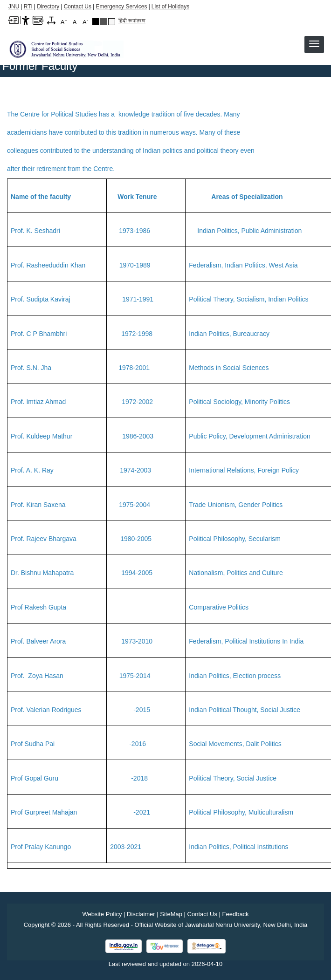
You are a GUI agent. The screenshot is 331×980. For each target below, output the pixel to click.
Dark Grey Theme (104, 22)
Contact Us (78, 7)
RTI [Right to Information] (28, 7)
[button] (314, 44)
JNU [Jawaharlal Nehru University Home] (14, 7)
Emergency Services (121, 7)
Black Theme (96, 22)
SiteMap (171, 914)
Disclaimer (141, 914)
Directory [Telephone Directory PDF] (48, 7)
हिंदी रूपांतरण (132, 21)
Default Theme (112, 22)
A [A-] (85, 22)
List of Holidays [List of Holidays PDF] (170, 7)
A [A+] (64, 22)
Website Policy (102, 914)
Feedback (236, 914)
